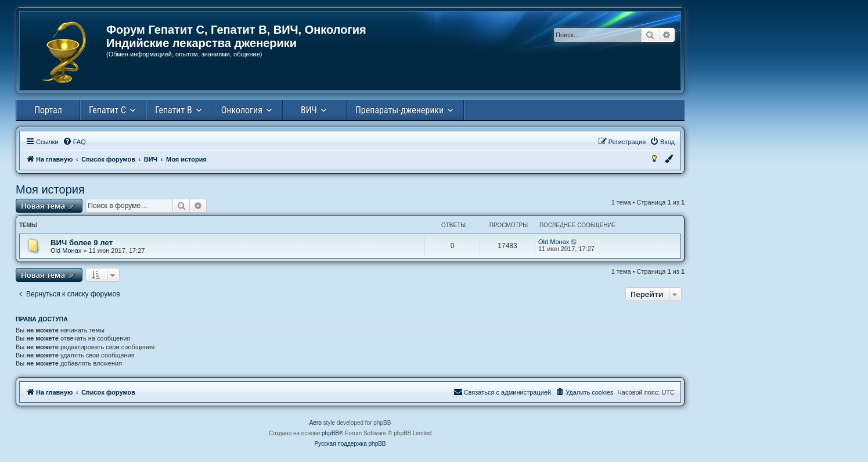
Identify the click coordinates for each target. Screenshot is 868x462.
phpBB (330, 433)
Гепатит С (107, 110)
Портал (48, 110)
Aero (316, 423)
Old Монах (66, 250)
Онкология (242, 110)
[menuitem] (74, 142)
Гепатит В (174, 110)
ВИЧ (309, 110)
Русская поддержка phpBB (350, 444)
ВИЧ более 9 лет (82, 243)
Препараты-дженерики (399, 110)
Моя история (50, 189)
